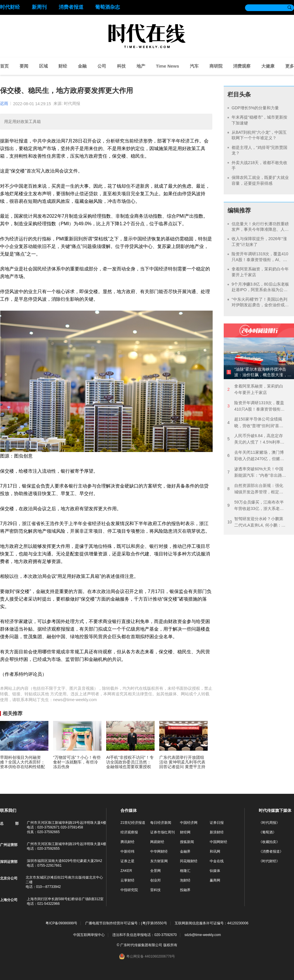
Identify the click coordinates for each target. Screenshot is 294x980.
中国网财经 (218, 842)
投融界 (185, 890)
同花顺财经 (189, 861)
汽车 (194, 66)
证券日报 (217, 823)
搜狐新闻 (187, 842)
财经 (63, 66)
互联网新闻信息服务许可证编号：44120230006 (212, 923)
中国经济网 (189, 823)
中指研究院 (129, 890)
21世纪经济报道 (133, 823)
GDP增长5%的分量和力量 (255, 108)
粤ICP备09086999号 (61, 923)
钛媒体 (215, 871)
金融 (82, 66)
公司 (102, 66)
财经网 (185, 832)
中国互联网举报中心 (89, 935)
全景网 (155, 871)
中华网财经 (159, 851)
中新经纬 (127, 851)
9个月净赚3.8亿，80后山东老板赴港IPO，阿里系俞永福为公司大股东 (260, 290)
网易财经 (157, 842)
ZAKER (126, 871)
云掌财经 (127, 880)
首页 (4, 66)
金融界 (185, 851)
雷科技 (155, 890)
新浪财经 (217, 832)
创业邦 (155, 880)
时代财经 (10, 7)
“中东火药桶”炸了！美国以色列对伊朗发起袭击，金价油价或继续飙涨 (260, 305)
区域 (43, 66)
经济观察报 (129, 832)
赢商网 (215, 880)
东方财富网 (159, 861)
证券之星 (127, 861)
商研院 (216, 66)
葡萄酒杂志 (107, 7)
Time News (167, 66)
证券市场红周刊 (162, 832)
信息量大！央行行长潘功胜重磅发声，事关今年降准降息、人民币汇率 (260, 229)
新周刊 (39, 7)
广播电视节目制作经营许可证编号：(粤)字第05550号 (126, 923)
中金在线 (217, 861)
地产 (141, 66)
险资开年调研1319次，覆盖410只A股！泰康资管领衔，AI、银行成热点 (260, 259)
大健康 (268, 66)
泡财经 (185, 880)
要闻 (24, 66)
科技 (121, 66)
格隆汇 (185, 871)
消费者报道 (71, 7)
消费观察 (242, 66)
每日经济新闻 (161, 823)
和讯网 (215, 851)
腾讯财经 (127, 842)
